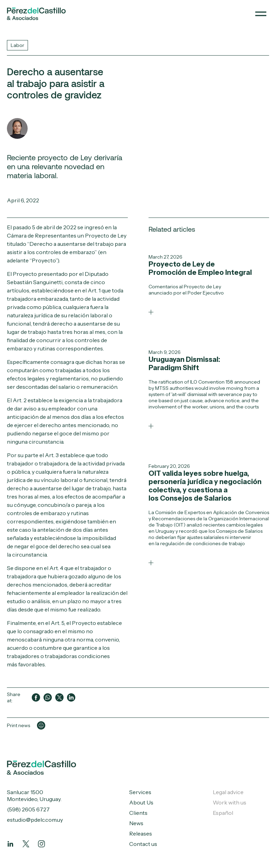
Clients (138, 813)
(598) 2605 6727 (28, 809)
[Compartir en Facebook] (36, 697)
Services (140, 792)
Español (223, 813)
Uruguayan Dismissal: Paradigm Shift (184, 364)
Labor (17, 45)
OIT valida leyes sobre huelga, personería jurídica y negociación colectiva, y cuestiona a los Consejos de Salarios (205, 486)
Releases (141, 833)
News (136, 823)
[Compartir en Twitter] (59, 697)
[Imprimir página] (41, 725)
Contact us (143, 844)
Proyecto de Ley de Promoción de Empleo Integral (200, 268)
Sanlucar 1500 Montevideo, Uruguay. (34, 795)
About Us (141, 802)
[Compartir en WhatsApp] (48, 697)
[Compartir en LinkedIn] (71, 697)
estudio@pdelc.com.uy (35, 820)
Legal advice (228, 792)
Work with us (230, 802)
